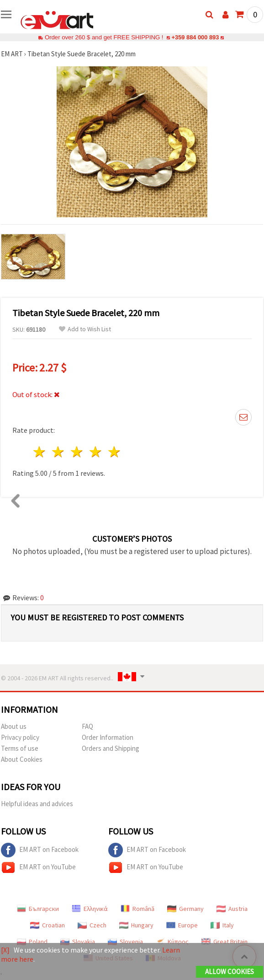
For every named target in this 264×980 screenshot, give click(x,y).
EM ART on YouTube (38, 867)
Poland (32, 942)
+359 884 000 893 (195, 37)
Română (137, 909)
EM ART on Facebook (40, 850)
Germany (185, 909)
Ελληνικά (90, 909)
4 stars (96, 452)
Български (38, 909)
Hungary (136, 925)
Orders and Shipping (111, 748)
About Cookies (22, 759)
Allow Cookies (230, 972)
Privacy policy (20, 737)
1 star (40, 452)
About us (14, 726)
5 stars (114, 452)
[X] (5, 950)
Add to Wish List (85, 329)
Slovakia (78, 942)
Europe (182, 925)
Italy (222, 925)
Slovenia (125, 942)
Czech (92, 925)
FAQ (87, 726)
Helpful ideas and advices (37, 804)
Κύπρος (172, 942)
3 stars (77, 452)
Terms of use (20, 748)
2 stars (59, 452)
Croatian (48, 925)
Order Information (108, 737)
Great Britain (224, 942)
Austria (232, 909)
